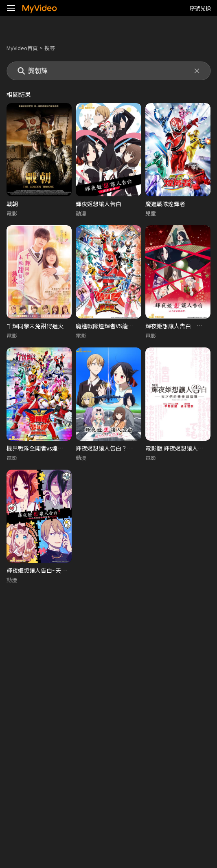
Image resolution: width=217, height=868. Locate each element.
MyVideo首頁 (22, 48)
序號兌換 (200, 8)
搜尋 (50, 48)
